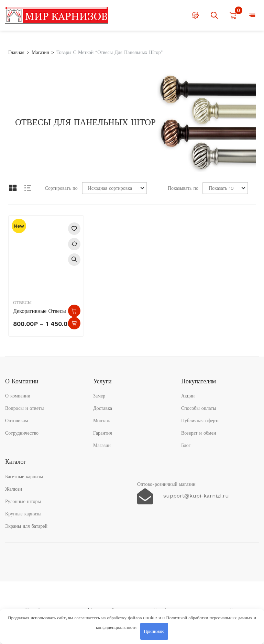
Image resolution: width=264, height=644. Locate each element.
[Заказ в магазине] (114, 188)
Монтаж (102, 421)
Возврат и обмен (199, 433)
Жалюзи (14, 489)
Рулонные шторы (23, 501)
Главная (16, 52)
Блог (186, 445)
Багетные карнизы (24, 477)
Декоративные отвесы (40, 311)
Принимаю (154, 631)
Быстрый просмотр (74, 260)
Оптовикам (16, 421)
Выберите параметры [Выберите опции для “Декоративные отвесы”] (74, 311)
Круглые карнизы (23, 514)
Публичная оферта (200, 421)
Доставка (103, 408)
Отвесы (22, 302)
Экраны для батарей (26, 526)
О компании (18, 396)
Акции (188, 396)
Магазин (40, 52)
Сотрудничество (22, 433)
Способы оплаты (199, 408)
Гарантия (103, 433)
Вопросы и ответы (25, 408)
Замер (99, 396)
